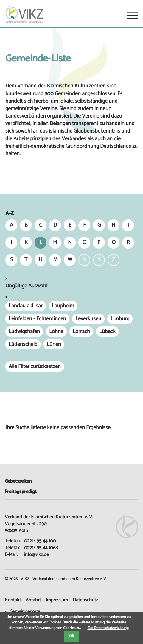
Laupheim (63, 306)
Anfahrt (33, 600)
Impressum (57, 600)
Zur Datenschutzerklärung (108, 628)
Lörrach (81, 332)
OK (72, 636)
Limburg (120, 319)
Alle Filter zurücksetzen (35, 366)
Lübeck (107, 332)
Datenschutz (85, 600)
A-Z (10, 214)
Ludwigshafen (24, 332)
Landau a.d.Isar (26, 306)
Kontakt (13, 600)
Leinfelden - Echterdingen (37, 319)
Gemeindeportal (25, 612)
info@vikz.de (36, 555)
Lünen (54, 344)
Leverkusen (88, 319)
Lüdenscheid (23, 344)
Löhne (56, 332)
